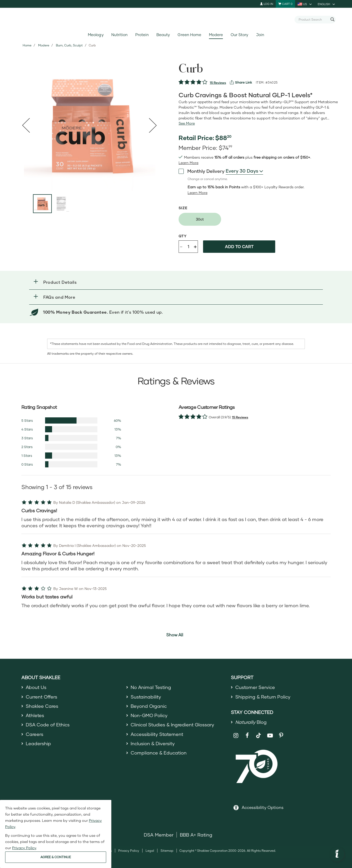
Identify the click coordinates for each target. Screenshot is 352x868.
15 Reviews (218, 83)
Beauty (163, 35)
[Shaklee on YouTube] (270, 736)
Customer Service (255, 687)
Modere (216, 35)
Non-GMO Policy (149, 715)
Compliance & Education (159, 753)
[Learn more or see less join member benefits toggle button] (188, 163)
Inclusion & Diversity (153, 743)
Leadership (38, 743)
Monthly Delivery (202, 171)
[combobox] (313, 19)
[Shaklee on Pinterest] (281, 736)
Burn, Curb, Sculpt (69, 45)
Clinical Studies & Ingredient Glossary (172, 725)
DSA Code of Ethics (48, 725)
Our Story (239, 35)
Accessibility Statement (157, 734)
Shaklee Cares (42, 706)
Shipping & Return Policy (263, 697)
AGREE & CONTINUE (56, 857)
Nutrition (119, 35)
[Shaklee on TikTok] (258, 733)
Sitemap (167, 851)
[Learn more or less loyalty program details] (198, 193)
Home (27, 45)
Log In (267, 4)
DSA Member (159, 835)
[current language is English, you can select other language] (327, 4)
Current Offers (42, 697)
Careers (35, 734)
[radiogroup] (258, 219)
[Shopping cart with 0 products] (285, 4)
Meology (96, 35)
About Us (36, 687)
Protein (142, 35)
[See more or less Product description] (187, 123)
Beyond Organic (149, 706)
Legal (150, 851)
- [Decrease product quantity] (181, 246)
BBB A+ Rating (196, 835)
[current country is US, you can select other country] (305, 4)
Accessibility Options (263, 807)
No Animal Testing (151, 687)
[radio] (200, 219)
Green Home (189, 35)
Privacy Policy (129, 851)
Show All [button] (175, 635)
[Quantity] (188, 247)
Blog (251, 722)
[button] (176, 282)
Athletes (35, 715)
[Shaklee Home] (176, 20)
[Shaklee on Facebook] (247, 736)
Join (260, 35)
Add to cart (239, 246)
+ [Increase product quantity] (195, 246)
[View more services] (241, 82)
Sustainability (146, 697)
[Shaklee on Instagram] (236, 736)
